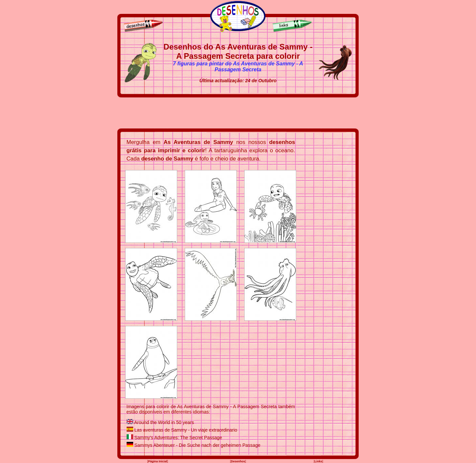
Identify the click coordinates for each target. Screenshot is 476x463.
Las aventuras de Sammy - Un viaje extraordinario (186, 430)
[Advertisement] (238, 113)
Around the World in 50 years (164, 422)
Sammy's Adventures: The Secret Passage (178, 438)
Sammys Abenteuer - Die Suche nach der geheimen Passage (197, 445)
